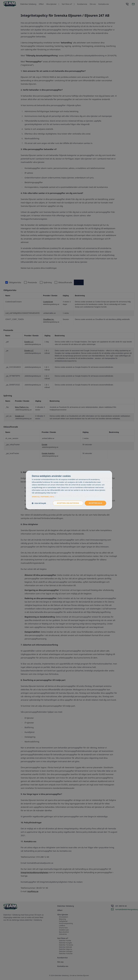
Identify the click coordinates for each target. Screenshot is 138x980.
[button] (69, 497)
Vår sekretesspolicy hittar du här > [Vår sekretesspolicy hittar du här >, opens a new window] (45, 493)
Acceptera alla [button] (95, 503)
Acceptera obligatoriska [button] (68, 503)
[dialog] (69, 490)
